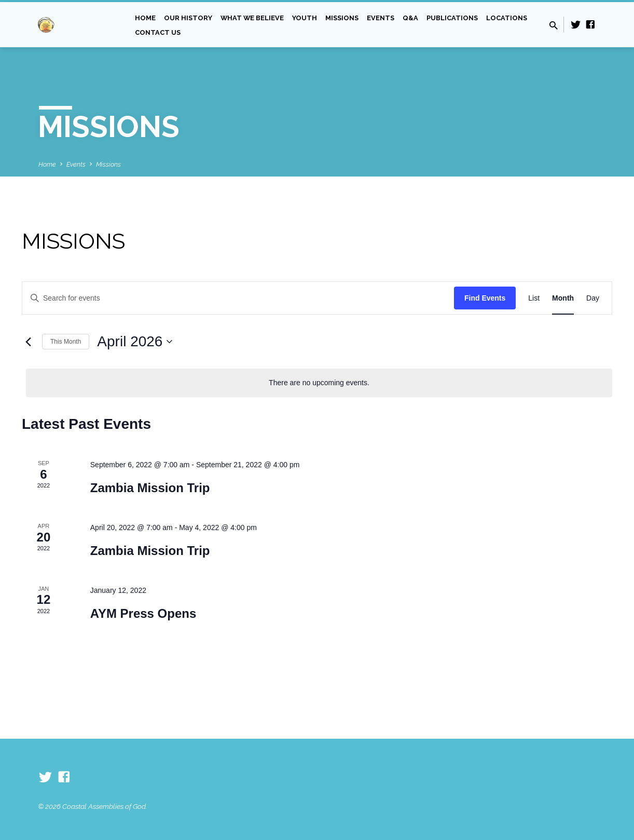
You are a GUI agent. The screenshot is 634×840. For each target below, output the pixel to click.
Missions (342, 18)
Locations (507, 18)
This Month (66, 342)
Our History (188, 18)
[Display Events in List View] (534, 298)
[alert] (319, 383)
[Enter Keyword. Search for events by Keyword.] (238, 298)
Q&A (410, 18)
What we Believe (252, 18)
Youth (305, 18)
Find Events (485, 298)
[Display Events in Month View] (563, 298)
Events (381, 18)
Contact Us (158, 32)
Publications (452, 18)
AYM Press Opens (143, 613)
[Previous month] (28, 342)
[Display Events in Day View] (593, 298)
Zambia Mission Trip (150, 488)
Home (145, 18)
